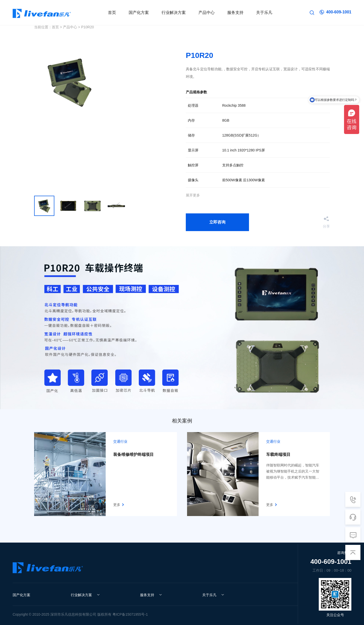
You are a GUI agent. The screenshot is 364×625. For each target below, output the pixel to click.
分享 (326, 226)
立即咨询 (217, 222)
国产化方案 (21, 595)
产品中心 (70, 27)
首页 (55, 27)
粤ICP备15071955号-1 (130, 614)
